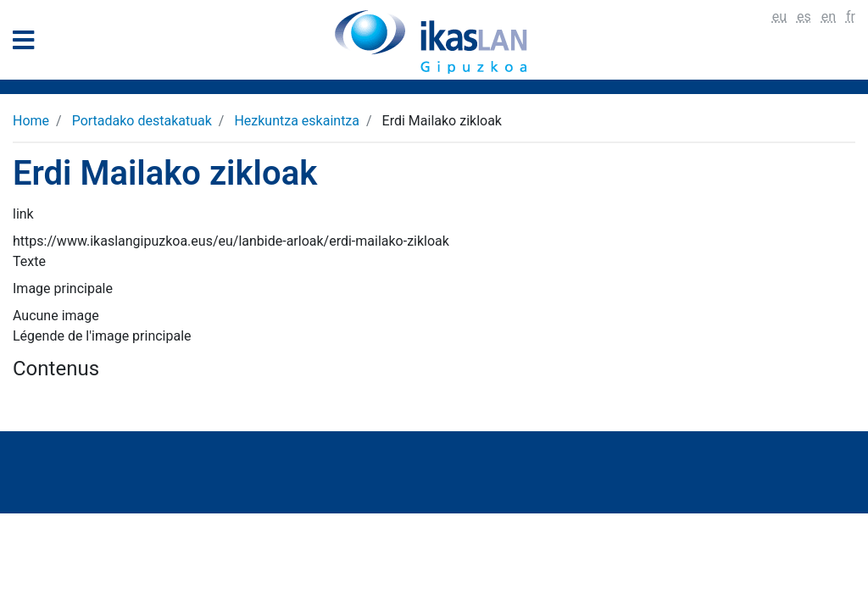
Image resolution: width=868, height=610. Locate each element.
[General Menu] (28, 44)
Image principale (63, 288)
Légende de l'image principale (102, 336)
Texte (29, 261)
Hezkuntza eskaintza (297, 121)
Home (31, 121)
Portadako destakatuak (142, 121)
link (23, 214)
